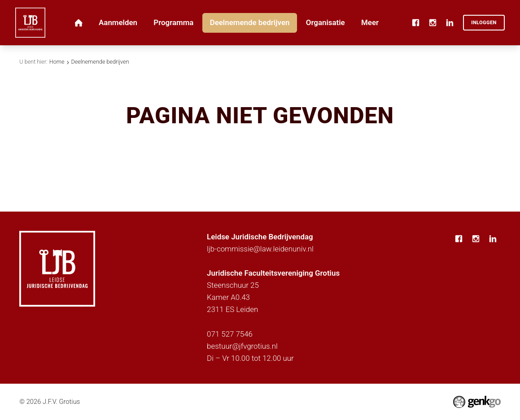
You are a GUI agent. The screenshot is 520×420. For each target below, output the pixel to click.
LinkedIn (450, 23)
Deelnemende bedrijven (100, 62)
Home (57, 62)
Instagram (433, 23)
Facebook (415, 23)
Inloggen (484, 23)
